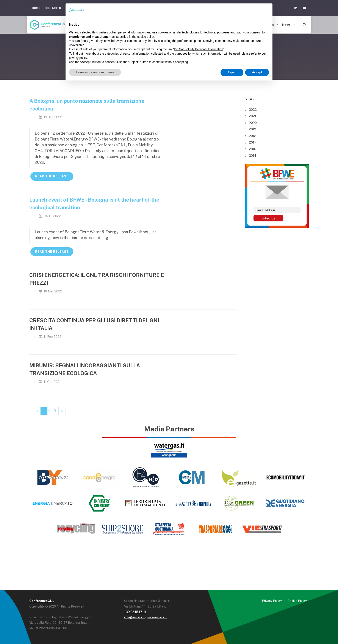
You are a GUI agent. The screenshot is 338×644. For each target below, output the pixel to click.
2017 (253, 142)
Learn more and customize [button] (95, 72)
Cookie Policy (297, 601)
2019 (253, 129)
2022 (253, 110)
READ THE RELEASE (52, 176)
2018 (253, 136)
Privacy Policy (272, 601)
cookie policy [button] (146, 37)
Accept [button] (257, 72)
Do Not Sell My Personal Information (199, 49)
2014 (253, 155)
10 (54, 411)
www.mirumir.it (157, 617)
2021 (253, 116)
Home (36, 8)
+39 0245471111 (136, 612)
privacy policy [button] (78, 58)
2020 (253, 123)
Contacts (53, 8)
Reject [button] (232, 72)
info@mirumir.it (134, 617)
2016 (253, 149)
